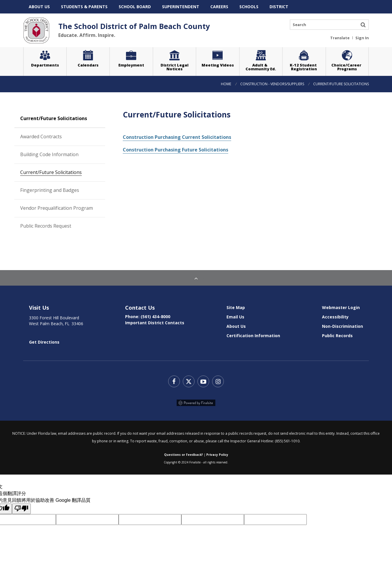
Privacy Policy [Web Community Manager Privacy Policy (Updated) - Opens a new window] (217, 453)
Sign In (362, 37)
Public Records (337, 334)
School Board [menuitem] (135, 7)
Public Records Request (46, 224)
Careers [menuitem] (219, 7)
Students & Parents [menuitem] (84, 7)
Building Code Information (63, 152)
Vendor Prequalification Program (57, 206)
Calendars (88, 65)
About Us (236, 324)
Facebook (174, 379)
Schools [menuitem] (249, 7)
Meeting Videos (220, 58)
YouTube (203, 379)
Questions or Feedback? (184, 453)
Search (363, 25)
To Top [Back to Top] (196, 276)
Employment (131, 65)
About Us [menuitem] (39, 7)
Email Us (235, 315)
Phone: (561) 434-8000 (148, 314)
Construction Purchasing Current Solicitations (177, 135)
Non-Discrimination (342, 324)
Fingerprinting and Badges (63, 188)
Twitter (189, 379)
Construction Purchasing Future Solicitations (175, 148)
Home (226, 82)
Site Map (236, 305)
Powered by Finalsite (196, 401)
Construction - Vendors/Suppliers (272, 82)
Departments (45, 65)
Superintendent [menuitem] (181, 7)
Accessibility (335, 315)
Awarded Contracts (63, 134)
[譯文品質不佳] (21, 507)
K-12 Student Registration (304, 67)
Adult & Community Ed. (261, 67)
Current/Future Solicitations (51, 170)
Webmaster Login (341, 305)
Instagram (218, 379)
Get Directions (44, 340)
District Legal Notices (178, 60)
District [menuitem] (279, 7)
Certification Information (253, 334)
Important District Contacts (155, 321)
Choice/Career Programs (347, 67)
